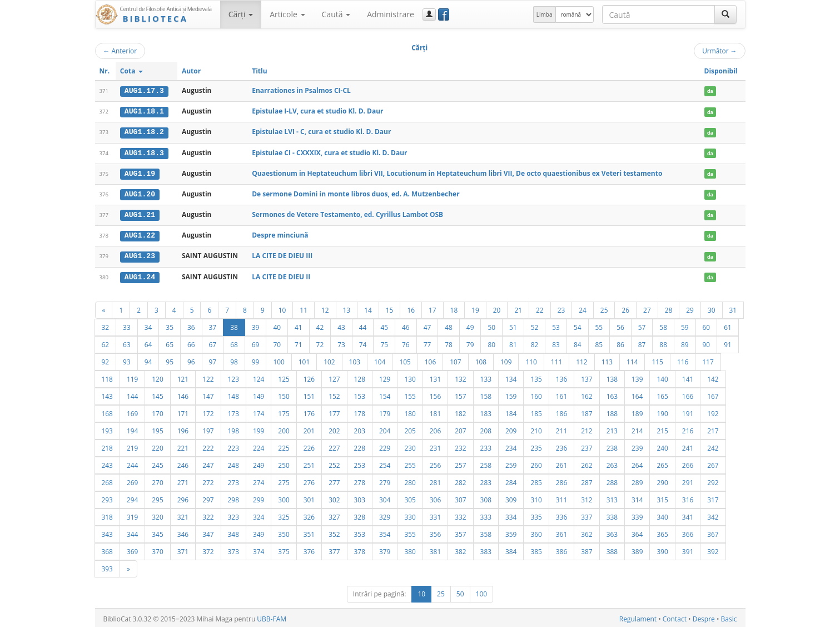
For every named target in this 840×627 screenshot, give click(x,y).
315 (662, 497)
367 (713, 532)
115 (657, 359)
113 (607, 359)
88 (663, 342)
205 (410, 428)
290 (662, 480)
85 (599, 342)
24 (583, 308)
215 (662, 428)
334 (511, 515)
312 (586, 497)
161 (561, 394)
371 (183, 549)
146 (183, 394)
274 (259, 480)
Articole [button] (287, 14)
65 (170, 342)
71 (299, 342)
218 (107, 446)
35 (170, 325)
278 (360, 480)
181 (435, 411)
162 (586, 394)
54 (578, 325)
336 (561, 515)
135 (536, 377)
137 (586, 377)
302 (334, 497)
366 (688, 532)
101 (304, 359)
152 (334, 394)
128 (360, 377)
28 (669, 308)
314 (637, 497)
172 (208, 411)
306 (435, 497)
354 (385, 532)
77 (428, 342)
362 (586, 532)
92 (106, 359)
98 (234, 359)
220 (157, 446)
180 (410, 411)
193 (107, 428)
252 (334, 463)
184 (511, 411)
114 (632, 359)
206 (435, 428)
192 (713, 411)
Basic (729, 617)
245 (157, 463)
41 (299, 325)
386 (561, 549)
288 (612, 480)
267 (713, 463)
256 (435, 463)
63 (127, 342)
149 (259, 394)
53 (556, 325)
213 (612, 428)
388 (612, 549)
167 (713, 394)
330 (410, 515)
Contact (675, 617)
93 (127, 359)
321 (183, 515)
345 (157, 532)
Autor (191, 71)
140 (662, 377)
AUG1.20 (140, 193)
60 (707, 325)
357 (460, 532)
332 (460, 515)
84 (578, 342)
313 (612, 497)
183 (486, 411)
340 (662, 515)
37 (213, 325)
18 (454, 308)
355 (410, 532)
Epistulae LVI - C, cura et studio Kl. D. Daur (321, 132)
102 (329, 359)
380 (410, 549)
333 (486, 515)
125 (284, 377)
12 (325, 308)
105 (405, 359)
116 (683, 359)
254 (385, 463)
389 (637, 549)
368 (107, 549)
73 (341, 342)
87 (642, 342)
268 (107, 480)
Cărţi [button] (241, 14)
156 (435, 394)
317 (713, 497)
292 (713, 480)
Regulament (638, 617)
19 (475, 308)
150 (284, 394)
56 (620, 325)
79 (470, 342)
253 (360, 463)
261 (561, 463)
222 (208, 446)
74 (363, 342)
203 (360, 428)
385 (536, 549)
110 (531, 359)
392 (713, 549)
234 (511, 446)
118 (107, 377)
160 (536, 394)
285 (536, 480)
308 (486, 497)
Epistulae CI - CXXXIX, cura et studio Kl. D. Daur (329, 152)
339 (637, 515)
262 (586, 463)
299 (259, 497)
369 (132, 549)
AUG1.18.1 (144, 111)
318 (107, 515)
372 (208, 549)
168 (107, 411)
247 (208, 463)
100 (279, 359)
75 (384, 342)
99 (256, 359)
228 (360, 446)
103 (355, 359)
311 (561, 497)
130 (410, 377)
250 (284, 463)
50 (491, 325)
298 (233, 497)
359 (511, 532)
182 (460, 411)
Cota (131, 71)
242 (713, 446)
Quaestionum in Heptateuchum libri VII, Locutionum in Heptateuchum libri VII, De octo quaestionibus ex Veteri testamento (457, 172)
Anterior (120, 51)
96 (191, 359)
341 (688, 515)
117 (708, 359)
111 (556, 359)
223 (233, 446)
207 (460, 428)
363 (612, 532)
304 (385, 497)
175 (284, 411)
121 (183, 377)
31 (733, 308)
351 (309, 532)
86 (620, 342)
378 (360, 549)
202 (334, 428)
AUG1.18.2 (144, 132)
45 (384, 325)
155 (410, 394)
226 (309, 446)
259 (511, 463)
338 (612, 515)
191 (688, 411)
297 (208, 497)
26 (625, 308)
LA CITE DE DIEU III (282, 254)
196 (183, 428)
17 (433, 308)
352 (334, 532)
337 (586, 515)
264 (637, 463)
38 (234, 325)
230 (410, 446)
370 (157, 549)
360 (536, 532)
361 (561, 532)
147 (208, 394)
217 (713, 428)
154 (385, 394)
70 (277, 342)
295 (157, 497)
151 (309, 394)
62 (106, 342)
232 (460, 446)
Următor (719, 51)
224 (259, 446)
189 (637, 411)
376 (309, 549)
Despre (704, 617)
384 (511, 549)
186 (561, 411)
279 (385, 480)
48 (449, 325)
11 (304, 308)
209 (511, 428)
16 (411, 308)
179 (385, 411)
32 (106, 325)
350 (284, 532)
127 (334, 377)
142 (713, 377)
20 (497, 308)
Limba (545, 14)
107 (455, 359)
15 (390, 308)
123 (233, 377)
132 (460, 377)
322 (208, 515)
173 (233, 411)
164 (637, 394)
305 (410, 497)
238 (612, 446)
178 (360, 411)
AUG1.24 (140, 275)
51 (513, 325)
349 (259, 532)
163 (612, 394)
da (710, 91)
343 (107, 532)
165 (662, 394)
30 (712, 308)
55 (599, 325)
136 (561, 377)
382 (460, 549)
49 (470, 325)
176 (309, 411)
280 (410, 480)
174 (259, 411)
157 (460, 394)
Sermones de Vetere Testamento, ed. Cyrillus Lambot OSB (347, 213)
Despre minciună (280, 234)
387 (586, 549)
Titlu (259, 71)
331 (435, 515)
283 (486, 480)
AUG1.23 (140, 254)
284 (511, 480)
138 (612, 377)
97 (213, 359)
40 (277, 325)
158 (486, 394)
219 (132, 446)
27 (647, 308)
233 (486, 446)
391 (688, 549)
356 (435, 532)
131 (435, 377)
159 (511, 394)
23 (561, 308)
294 (132, 497)
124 (259, 377)
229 (385, 446)
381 (435, 549)
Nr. (105, 71)
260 (536, 463)
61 (728, 325)
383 (486, 549)
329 (385, 515)
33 (127, 325)
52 (535, 325)
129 (385, 377)
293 (107, 497)
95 (170, 359)
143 (107, 394)
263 (612, 463)
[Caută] (725, 14)
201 (309, 428)
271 (183, 480)
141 (688, 377)
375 (284, 549)
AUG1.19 (140, 172)
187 (586, 411)
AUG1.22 (140, 234)
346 (183, 532)
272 (208, 480)
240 (662, 446)
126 (309, 377)
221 (183, 446)
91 (728, 342)
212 (586, 428)
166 (688, 394)
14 (368, 308)
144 (132, 394)
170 (157, 411)
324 (259, 515)
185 (536, 411)
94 (148, 359)
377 (334, 549)
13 (347, 308)
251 (309, 463)
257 (460, 463)
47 (428, 325)
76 (406, 342)
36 (191, 325)
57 (642, 325)
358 (486, 532)
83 (556, 342)
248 (233, 463)
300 (284, 497)
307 (460, 497)
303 (360, 497)
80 (491, 342)
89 (685, 342)
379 (385, 549)
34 (148, 325)
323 (233, 515)
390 (662, 549)
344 (132, 532)
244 (132, 463)
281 (435, 480)
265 (662, 463)
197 (208, 428)
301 (309, 497)
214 (637, 428)
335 (536, 515)
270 (157, 480)
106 (430, 359)
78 (449, 342)
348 (233, 532)
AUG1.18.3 (144, 152)
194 (132, 428)
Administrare (391, 14)
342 (713, 515)
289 (637, 480)
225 (284, 446)
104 (380, 359)
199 (259, 428)
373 (233, 549)
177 (334, 411)
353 (360, 532)
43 (341, 325)
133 (486, 377)
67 (213, 342)
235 (536, 446)
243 (107, 463)
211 (561, 428)
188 (612, 411)
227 (334, 446)
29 (690, 308)
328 (360, 515)
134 (511, 377)
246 (183, 463)
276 (309, 480)
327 (334, 515)
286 (561, 480)
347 (208, 532)
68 (234, 342)
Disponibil (721, 71)
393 (107, 566)
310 (536, 497)
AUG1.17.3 (144, 91)
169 (132, 411)
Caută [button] (336, 14)
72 (320, 342)
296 (183, 497)
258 (486, 463)
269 (132, 480)
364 (637, 532)
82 (535, 342)
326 (309, 515)
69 (256, 342)
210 (536, 428)
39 (256, 325)
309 (511, 497)
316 (688, 497)
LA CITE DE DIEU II (281, 275)
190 (662, 411)
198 (233, 428)
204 (385, 428)
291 (688, 480)
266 (688, 463)
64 (148, 342)
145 (157, 394)
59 (685, 325)
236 (561, 446)
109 (506, 359)
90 (707, 342)
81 (513, 342)
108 (481, 359)
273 (233, 480)
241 (688, 446)
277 (334, 480)
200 (284, 428)
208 (486, 428)
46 (406, 325)
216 (688, 428)
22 (540, 308)
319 (132, 515)
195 (157, 428)
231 (435, 446)
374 (259, 549)
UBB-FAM (272, 617)
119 (132, 377)
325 (284, 515)
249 (259, 463)
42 (320, 325)
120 (157, 377)
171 (183, 411)
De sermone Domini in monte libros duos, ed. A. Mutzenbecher (356, 193)
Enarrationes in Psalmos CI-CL (301, 90)
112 (581, 359)
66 (191, 342)
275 (284, 480)
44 (363, 325)
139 (637, 377)
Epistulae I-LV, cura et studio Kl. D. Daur (317, 111)
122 (208, 377)
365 (662, 532)
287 (586, 480)
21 (518, 308)
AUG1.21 (140, 214)
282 (460, 480)
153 (360, 394)
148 (233, 394)
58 (663, 325)
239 (637, 446)
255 (410, 463)
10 (282, 308)
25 (604, 308)
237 (586, 446)
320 (157, 515)
